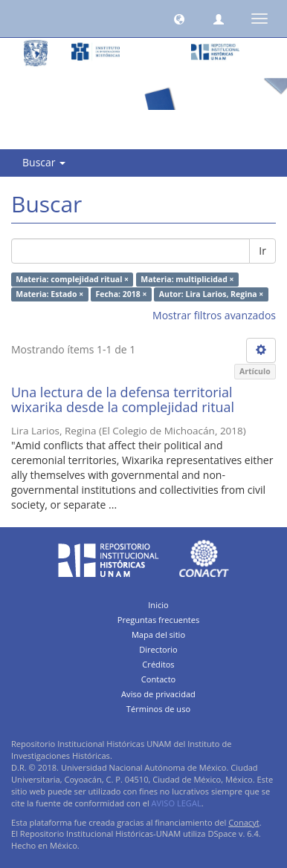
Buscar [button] (44, 162)
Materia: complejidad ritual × (72, 279)
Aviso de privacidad (158, 694)
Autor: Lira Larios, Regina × (212, 294)
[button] (179, 19)
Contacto (159, 679)
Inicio (158, 605)
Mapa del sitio (158, 634)
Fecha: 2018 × (121, 294)
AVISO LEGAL (177, 803)
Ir (262, 251)
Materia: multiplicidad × (187, 279)
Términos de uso (158, 709)
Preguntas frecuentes (158, 620)
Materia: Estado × (49, 294)
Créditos (158, 664)
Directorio (158, 649)
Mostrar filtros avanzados (214, 315)
